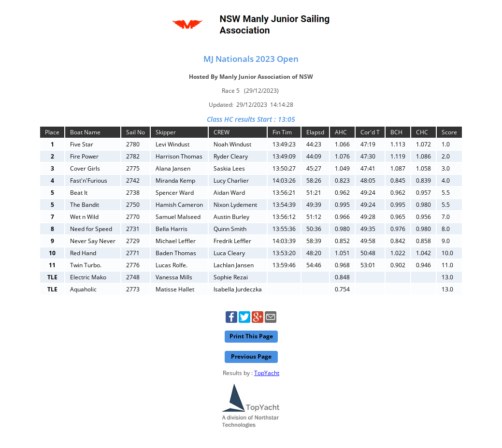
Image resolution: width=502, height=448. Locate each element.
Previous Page (251, 356)
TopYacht (267, 373)
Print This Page (251, 336)
